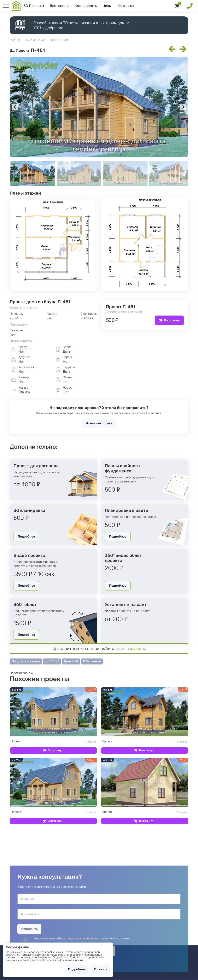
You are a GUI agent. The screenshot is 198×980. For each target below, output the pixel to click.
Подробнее (26, 536)
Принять (101, 969)
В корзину (172, 320)
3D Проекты (34, 6)
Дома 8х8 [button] (71, 661)
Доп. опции (59, 6)
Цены (107, 6)
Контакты (126, 6)
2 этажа (53, 742)
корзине (138, 649)
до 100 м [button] (52, 661)
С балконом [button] (92, 661)
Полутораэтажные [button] (26, 661)
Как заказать (86, 6)
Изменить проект (99, 423)
